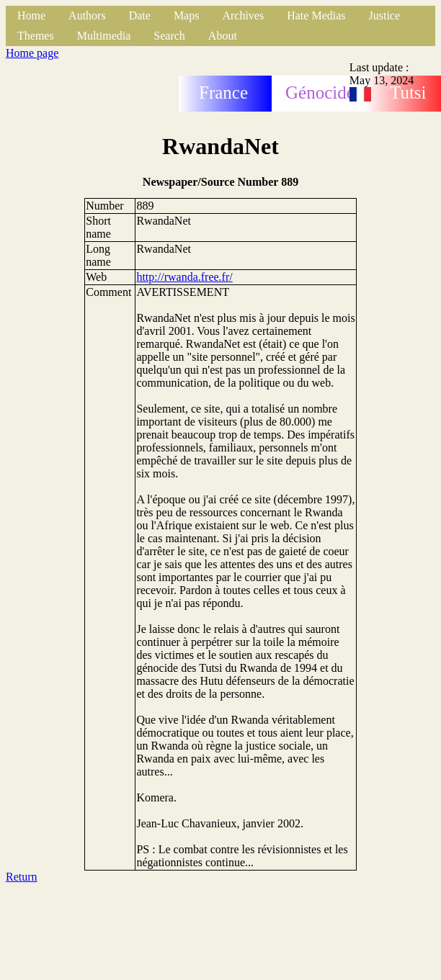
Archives (243, 15)
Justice (385, 15)
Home (31, 15)
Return (22, 877)
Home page (32, 53)
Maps (187, 15)
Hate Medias (316, 15)
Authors (87, 15)
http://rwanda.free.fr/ (184, 277)
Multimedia (104, 36)
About (223, 36)
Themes (36, 36)
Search (169, 36)
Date (140, 15)
